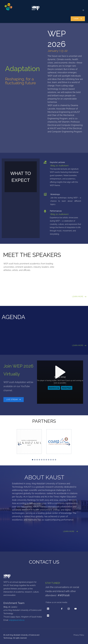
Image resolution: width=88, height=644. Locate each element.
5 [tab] (42, 460)
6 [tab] (44, 460)
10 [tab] (53, 460)
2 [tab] (35, 460)
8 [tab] (49, 460)
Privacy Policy (79, 635)
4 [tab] (39, 460)
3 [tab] (37, 460)
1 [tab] (33, 460)
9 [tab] (51, 460)
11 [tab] (55, 460)
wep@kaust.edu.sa (17, 620)
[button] (82, 9)
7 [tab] (46, 460)
